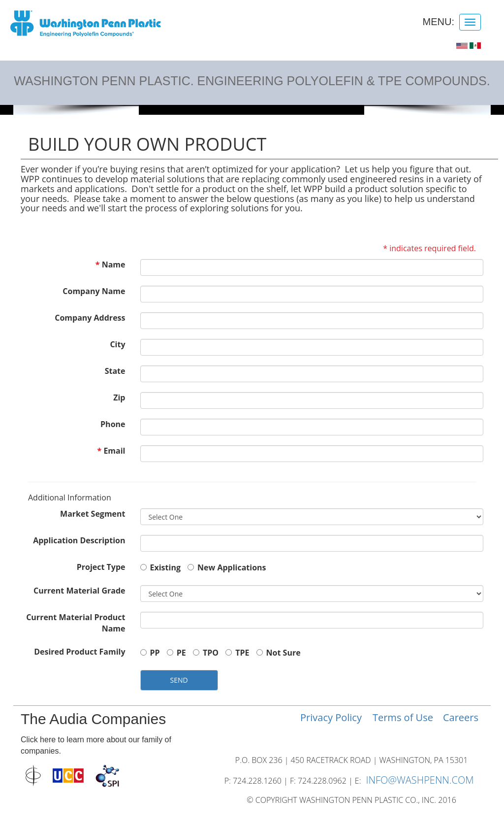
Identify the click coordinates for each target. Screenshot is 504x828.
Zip (119, 397)
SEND (179, 680)
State (115, 371)
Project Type (101, 567)
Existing (160, 567)
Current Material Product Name (76, 623)
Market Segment (93, 514)
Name (114, 265)
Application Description (79, 540)
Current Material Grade (79, 591)
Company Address (90, 318)
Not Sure (279, 653)
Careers (461, 717)
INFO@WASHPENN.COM (420, 780)
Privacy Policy (331, 717)
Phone (113, 424)
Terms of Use (403, 717)
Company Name (94, 291)
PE (176, 653)
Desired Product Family (79, 652)
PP (150, 653)
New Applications (227, 567)
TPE (237, 653)
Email (114, 451)
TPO (206, 653)
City (117, 344)
